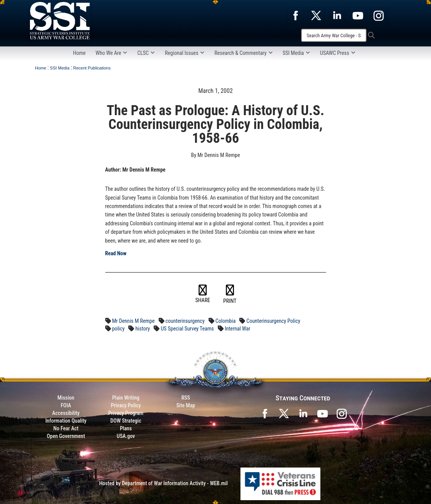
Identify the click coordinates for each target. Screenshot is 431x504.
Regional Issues (185, 53)
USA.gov (126, 436)
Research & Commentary (244, 53)
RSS (186, 398)
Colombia (226, 321)
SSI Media (296, 53)
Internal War (238, 329)
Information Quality (66, 421)
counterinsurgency (185, 321)
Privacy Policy (126, 405)
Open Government (66, 436)
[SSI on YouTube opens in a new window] (322, 413)
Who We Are (112, 53)
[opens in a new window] (295, 15)
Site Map (186, 405)
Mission (66, 398)
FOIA (66, 405)
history (143, 329)
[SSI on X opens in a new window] (284, 413)
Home (79, 53)
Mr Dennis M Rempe (133, 321)
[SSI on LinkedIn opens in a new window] (303, 413)
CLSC (146, 53)
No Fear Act (66, 428)
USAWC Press (338, 53)
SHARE (203, 294)
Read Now (116, 253)
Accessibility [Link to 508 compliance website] (66, 413)
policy (119, 329)
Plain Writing (126, 398)
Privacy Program (126, 413)
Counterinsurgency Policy (274, 321)
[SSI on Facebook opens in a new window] (265, 413)
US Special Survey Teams (187, 329)
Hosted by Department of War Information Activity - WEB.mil (163, 483)
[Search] (334, 35)
